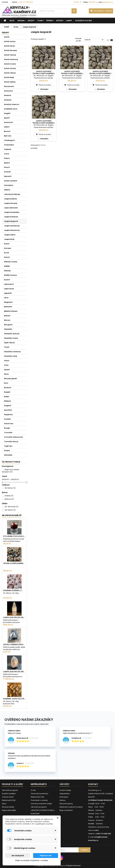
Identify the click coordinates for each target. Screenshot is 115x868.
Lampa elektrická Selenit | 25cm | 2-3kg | (14, 617)
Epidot (7, 163)
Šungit (7, 428)
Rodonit (8, 388)
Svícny (59, 21)
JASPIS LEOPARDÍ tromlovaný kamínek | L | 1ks (43, 73)
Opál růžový (9, 343)
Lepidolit (8, 293)
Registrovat (108, 2)
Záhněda (8, 455)
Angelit (7, 113)
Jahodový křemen (12, 194)
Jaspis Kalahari (11, 217)
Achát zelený (10, 82)
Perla (6, 374)
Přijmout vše (46, 856)
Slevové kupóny (66, 804)
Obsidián (8, 329)
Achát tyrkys (10, 41)
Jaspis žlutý (9, 239)
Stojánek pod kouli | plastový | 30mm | (14, 536)
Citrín (7, 154)
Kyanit (7, 280)
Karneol (8, 248)
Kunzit (7, 257)
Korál (6, 253)
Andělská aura (11, 109)
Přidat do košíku (43, 85)
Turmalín (8, 433)
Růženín (7, 401)
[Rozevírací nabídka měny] (78, 2)
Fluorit (7, 167)
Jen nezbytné (18, 856)
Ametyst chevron (12, 104)
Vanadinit (9, 185)
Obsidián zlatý (11, 356)
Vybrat (94, 40)
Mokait (7, 316)
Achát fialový (10, 55)
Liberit (7, 127)
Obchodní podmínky (39, 794)
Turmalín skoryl (11, 442)
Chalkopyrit (9, 140)
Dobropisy (64, 797)
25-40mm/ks (11, 507)
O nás (33, 790)
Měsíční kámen (11, 311)
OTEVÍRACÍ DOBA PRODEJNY (100, 800)
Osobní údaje (65, 790)
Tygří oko (8, 446)
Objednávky (65, 794)
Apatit (7, 118)
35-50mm (10, 488)
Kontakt (5, 2)
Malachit (8, 307)
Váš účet (64, 784)
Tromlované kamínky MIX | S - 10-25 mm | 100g (14, 563)
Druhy (31, 21)
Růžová (9, 499)
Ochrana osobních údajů (41, 804)
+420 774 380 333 (26, 2)
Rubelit (7, 392)
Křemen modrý (11, 262)
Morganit (8, 325)
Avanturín (9, 122)
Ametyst (8, 100)
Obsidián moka (11, 338)
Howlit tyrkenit (11, 181)
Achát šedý (9, 77)
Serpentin (8, 415)
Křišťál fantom (11, 275)
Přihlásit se (93, 2)
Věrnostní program (10, 790)
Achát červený (10, 50)
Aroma (21, 21)
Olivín (7, 361)
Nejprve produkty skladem (11, 471)
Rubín (7, 397)
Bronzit (7, 131)
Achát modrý (10, 64)
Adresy (62, 800)
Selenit (7, 190)
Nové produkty (8, 807)
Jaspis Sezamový (12, 230)
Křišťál (7, 266)
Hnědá (9, 496)
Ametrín (8, 95)
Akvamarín (9, 86)
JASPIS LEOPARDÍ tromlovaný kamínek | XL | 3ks (100, 73)
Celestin (8, 149)
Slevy (4, 804)
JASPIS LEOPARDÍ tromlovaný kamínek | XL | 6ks (43, 123)
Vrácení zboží (8, 797)
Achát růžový (10, 73)
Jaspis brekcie (10, 199)
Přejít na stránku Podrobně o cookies (32, 860)
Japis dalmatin (11, 208)
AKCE (12, 21)
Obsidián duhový (12, 334)
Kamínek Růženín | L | (13, 590)
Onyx (6, 365)
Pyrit (6, 383)
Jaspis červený (11, 203)
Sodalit (7, 419)
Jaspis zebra (10, 235)
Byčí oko (8, 136)
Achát (7, 37)
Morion (7, 320)
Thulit (7, 347)
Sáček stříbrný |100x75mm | (14, 645)
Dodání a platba (84, 21)
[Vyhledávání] (57, 11)
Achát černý (9, 46)
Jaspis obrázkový (12, 226)
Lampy (69, 21)
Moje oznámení (66, 810)
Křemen (7, 271)
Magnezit (8, 302)
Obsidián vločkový (12, 352)
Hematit (8, 176)
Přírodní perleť (10, 379)
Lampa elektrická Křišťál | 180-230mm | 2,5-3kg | (14, 672)
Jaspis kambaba (12, 212)
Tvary (40, 21)
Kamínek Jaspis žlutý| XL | (14, 699)
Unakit (7, 451)
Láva (6, 298)
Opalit (7, 370)
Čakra (7, 158)
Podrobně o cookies (39, 800)
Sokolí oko (9, 424)
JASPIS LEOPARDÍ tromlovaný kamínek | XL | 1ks (72, 73)
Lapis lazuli (9, 289)
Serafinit (8, 410)
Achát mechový (11, 59)
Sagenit (8, 406)
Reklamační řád (9, 800)
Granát (7, 172)
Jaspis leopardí (11, 221)
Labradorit (9, 284)
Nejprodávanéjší (12, 515)
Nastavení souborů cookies (71, 807)
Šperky (49, 21)
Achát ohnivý (10, 68)
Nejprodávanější (9, 810)
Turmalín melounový (13, 437)
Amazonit (8, 91)
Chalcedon (9, 145)
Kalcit (7, 244)
